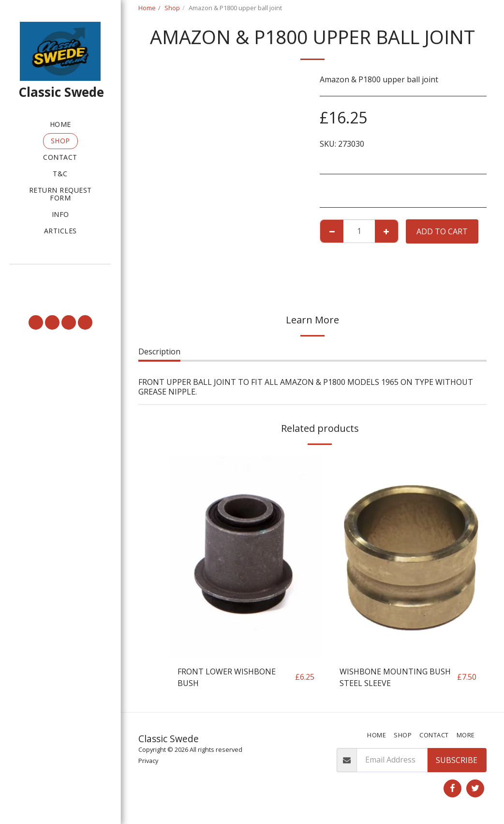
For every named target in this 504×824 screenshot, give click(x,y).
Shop (172, 8)
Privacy (148, 761)
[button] (60, 277)
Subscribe (457, 760)
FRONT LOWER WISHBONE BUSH (227, 677)
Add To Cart (442, 231)
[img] (246, 556)
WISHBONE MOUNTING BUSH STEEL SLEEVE (395, 677)
